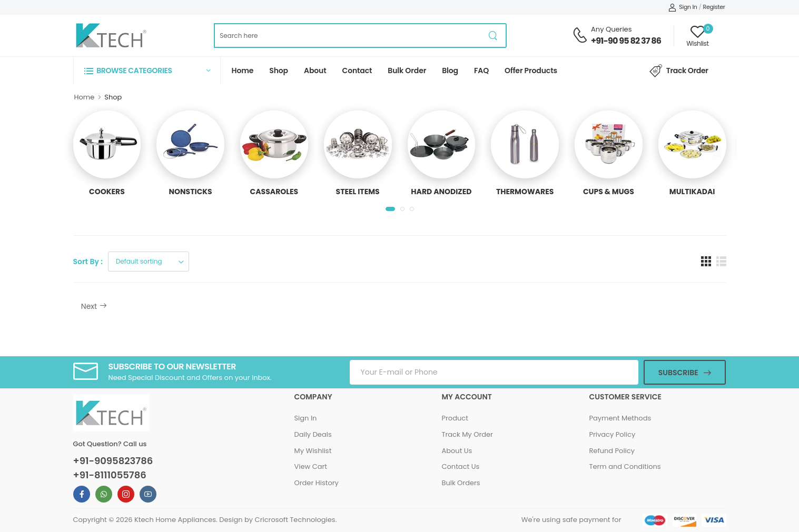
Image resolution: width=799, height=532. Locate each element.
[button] (147, 70)
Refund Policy (612, 451)
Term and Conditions (625, 466)
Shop (279, 71)
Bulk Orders (461, 483)
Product (455, 418)
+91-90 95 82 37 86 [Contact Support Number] (626, 41)
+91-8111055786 (110, 475)
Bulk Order (407, 71)
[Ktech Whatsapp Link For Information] (104, 494)
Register (714, 7)
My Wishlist (313, 451)
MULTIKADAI (692, 192)
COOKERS (107, 192)
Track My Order (467, 434)
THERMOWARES (525, 192)
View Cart (310, 466)
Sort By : (88, 262)
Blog (450, 71)
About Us (457, 451)
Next (94, 306)
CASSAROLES (274, 192)
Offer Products (531, 71)
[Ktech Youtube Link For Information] (148, 494)
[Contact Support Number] (580, 35)
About (315, 71)
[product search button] (493, 36)
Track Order (679, 71)
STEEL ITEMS (358, 192)
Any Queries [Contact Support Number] (611, 29)
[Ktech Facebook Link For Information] (82, 494)
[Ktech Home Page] (111, 36)
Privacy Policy (612, 434)
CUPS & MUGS (609, 192)
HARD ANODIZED (441, 192)
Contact (357, 71)
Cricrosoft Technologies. (296, 520)
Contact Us (460, 466)
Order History (316, 483)
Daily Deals (313, 434)
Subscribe (678, 373)
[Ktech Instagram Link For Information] (126, 494)
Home (243, 71)
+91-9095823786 (113, 461)
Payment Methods (620, 418)
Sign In (683, 7)
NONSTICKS (191, 192)
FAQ (481, 71)
